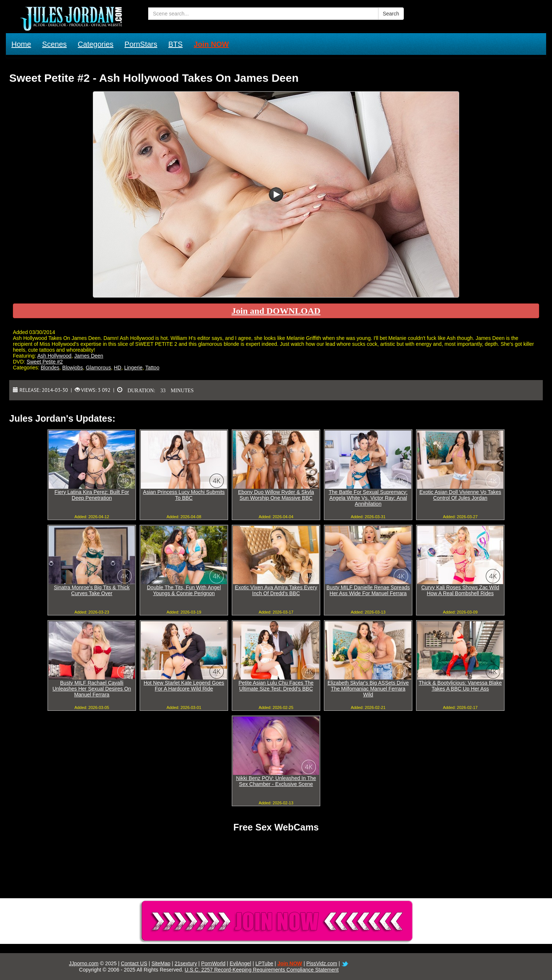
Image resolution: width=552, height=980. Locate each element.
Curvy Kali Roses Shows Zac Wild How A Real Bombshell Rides (460, 590)
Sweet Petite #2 (45, 362)
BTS (176, 44)
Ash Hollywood (54, 356)
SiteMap (161, 963)
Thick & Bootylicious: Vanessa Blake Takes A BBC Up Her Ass (460, 686)
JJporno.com (84, 963)
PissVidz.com (322, 963)
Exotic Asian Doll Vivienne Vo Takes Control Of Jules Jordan (460, 495)
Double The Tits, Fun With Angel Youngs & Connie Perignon (184, 590)
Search (391, 14)
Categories (96, 44)
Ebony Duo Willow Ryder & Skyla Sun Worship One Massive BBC (276, 495)
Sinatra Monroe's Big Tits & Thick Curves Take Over (92, 590)
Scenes (54, 44)
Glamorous (98, 368)
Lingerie (133, 368)
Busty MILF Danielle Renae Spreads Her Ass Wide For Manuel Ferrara (368, 590)
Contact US (134, 963)
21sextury (186, 963)
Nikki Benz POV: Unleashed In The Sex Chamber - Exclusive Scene (276, 781)
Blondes (50, 368)
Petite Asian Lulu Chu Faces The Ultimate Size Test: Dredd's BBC (276, 686)
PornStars (141, 44)
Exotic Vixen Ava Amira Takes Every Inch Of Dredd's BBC (276, 590)
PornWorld (213, 963)
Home (21, 44)
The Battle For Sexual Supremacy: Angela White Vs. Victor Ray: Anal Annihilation (368, 498)
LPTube (264, 963)
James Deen (89, 356)
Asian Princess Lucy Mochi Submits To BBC (184, 495)
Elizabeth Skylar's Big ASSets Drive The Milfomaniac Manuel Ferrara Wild (368, 689)
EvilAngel (240, 963)
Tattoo (152, 368)
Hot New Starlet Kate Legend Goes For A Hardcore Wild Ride (184, 686)
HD (118, 368)
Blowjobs (73, 368)
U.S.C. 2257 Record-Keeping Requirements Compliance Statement (262, 970)
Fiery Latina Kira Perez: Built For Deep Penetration (92, 495)
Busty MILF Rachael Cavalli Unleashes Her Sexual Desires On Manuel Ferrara (92, 689)
